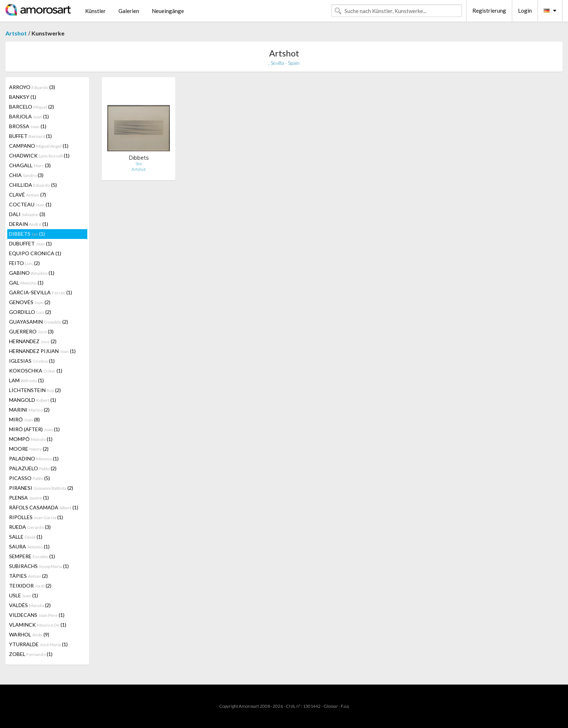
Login (525, 10)
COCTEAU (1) (30, 204)
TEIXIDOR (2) (30, 586)
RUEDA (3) (30, 527)
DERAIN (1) (29, 224)
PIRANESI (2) (41, 488)
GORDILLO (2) (30, 312)
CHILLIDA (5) (33, 185)
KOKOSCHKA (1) (36, 371)
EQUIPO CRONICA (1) (35, 253)
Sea (139, 163)
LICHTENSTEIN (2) (35, 390)
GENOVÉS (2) (30, 302)
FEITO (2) (24, 263)
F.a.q (345, 706)
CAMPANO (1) (39, 146)
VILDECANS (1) (37, 615)
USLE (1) (24, 595)
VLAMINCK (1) (38, 625)
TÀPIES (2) (28, 576)
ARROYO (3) (32, 87)
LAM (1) (26, 380)
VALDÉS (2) (30, 605)
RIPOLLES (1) (36, 517)
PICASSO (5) (30, 478)
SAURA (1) (29, 546)
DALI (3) (27, 214)
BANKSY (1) (23, 97)
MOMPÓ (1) (31, 439)
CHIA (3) (26, 175)
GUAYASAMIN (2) (39, 322)
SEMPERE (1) (32, 556)
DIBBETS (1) (27, 234)
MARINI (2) (29, 410)
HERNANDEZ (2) (33, 341)
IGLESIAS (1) (32, 361)
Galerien (129, 11)
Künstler (95, 11)
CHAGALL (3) (30, 165)
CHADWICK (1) (39, 155)
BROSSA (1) (28, 126)
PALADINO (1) (34, 458)
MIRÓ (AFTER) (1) (34, 429)
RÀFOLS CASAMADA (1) (44, 507)
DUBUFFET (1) (30, 243)
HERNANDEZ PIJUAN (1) (42, 351)
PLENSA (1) (29, 498)
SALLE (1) (26, 537)
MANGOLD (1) (33, 400)
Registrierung (489, 10)
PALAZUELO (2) (33, 468)
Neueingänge (168, 11)
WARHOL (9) (29, 634)
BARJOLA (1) (29, 116)
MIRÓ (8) (24, 419)
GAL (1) (26, 283)
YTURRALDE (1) (38, 644)
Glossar (331, 706)
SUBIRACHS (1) (39, 566)
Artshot (16, 33)
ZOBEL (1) (31, 654)
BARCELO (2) (32, 107)
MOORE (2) (29, 449)
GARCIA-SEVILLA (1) (41, 292)
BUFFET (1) (30, 136)
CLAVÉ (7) (28, 195)
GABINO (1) (32, 273)
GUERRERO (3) (31, 331)
